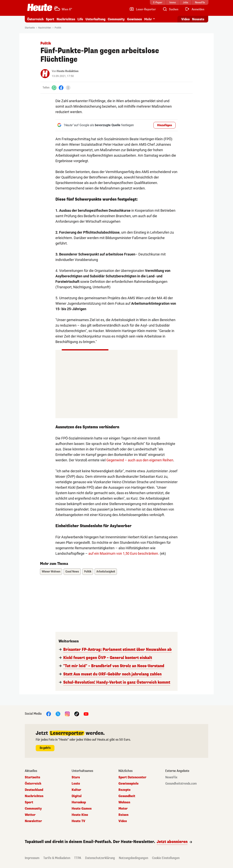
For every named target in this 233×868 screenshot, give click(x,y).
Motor (123, 809)
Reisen (123, 815)
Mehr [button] (148, 19)
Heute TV (78, 821)
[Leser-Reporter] (143, 9)
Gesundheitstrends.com (181, 784)
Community (116, 19)
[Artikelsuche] (170, 9)
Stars (76, 777)
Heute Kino (80, 815)
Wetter (30, 815)
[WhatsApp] (54, 88)
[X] (58, 714)
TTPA (78, 858)
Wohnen (124, 802)
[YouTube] (86, 714)
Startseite (30, 28)
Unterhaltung (95, 19)
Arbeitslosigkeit (106, 572)
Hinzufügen (165, 125)
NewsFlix (171, 777)
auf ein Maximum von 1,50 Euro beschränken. (124, 553)
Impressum (32, 858)
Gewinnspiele (129, 784)
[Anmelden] (195, 9)
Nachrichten (66, 19)
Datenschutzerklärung (100, 858)
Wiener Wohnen (51, 572)
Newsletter (33, 821)
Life (80, 19)
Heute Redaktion (68, 71)
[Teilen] (68, 88)
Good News (72, 572)
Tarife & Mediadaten (57, 858)
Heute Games (82, 809)
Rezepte (125, 790)
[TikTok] (77, 714)
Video (123, 821)
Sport (50, 19)
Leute (76, 784)
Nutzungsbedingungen (133, 858)
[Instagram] (67, 714)
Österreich (35, 19)
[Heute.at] (40, 7)
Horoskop (79, 802)
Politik (58, 28)
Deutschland (34, 790)
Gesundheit (127, 796)
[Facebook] (61, 88)
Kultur (76, 790)
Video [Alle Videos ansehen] (185, 19)
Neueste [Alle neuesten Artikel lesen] (198, 19)
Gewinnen (134, 19)
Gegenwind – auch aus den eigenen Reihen (140, 460)
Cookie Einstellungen (166, 858)
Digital (77, 796)
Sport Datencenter (132, 777)
